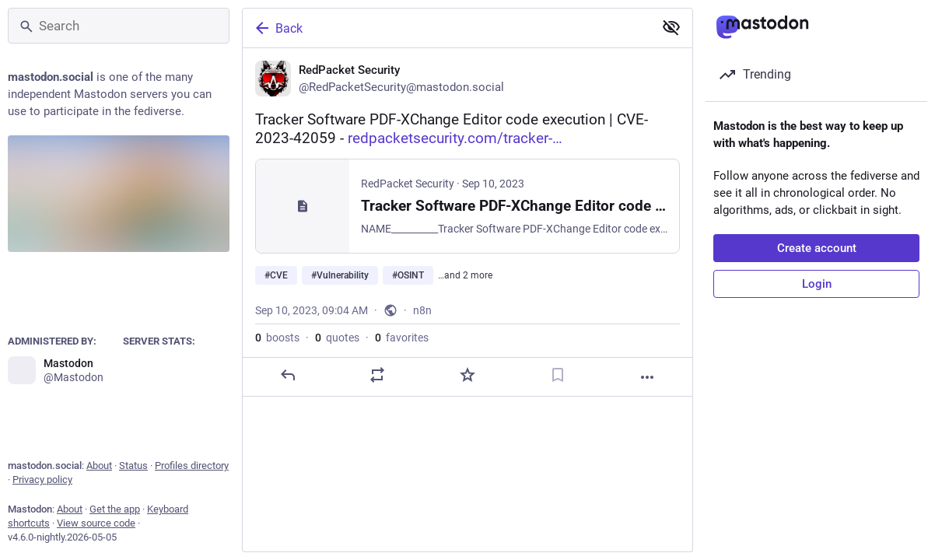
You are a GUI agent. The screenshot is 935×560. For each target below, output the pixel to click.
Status (133, 465)
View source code (96, 523)
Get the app (115, 509)
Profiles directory (192, 465)
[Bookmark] (558, 375)
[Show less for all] (671, 27)
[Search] (119, 26)
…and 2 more (465, 275)
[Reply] (288, 375)
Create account (817, 248)
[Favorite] (467, 375)
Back (278, 28)
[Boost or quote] (377, 375)
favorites (402, 338)
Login (817, 284)
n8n (422, 310)
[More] (647, 377)
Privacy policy (42, 479)
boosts (277, 338)
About (99, 465)
